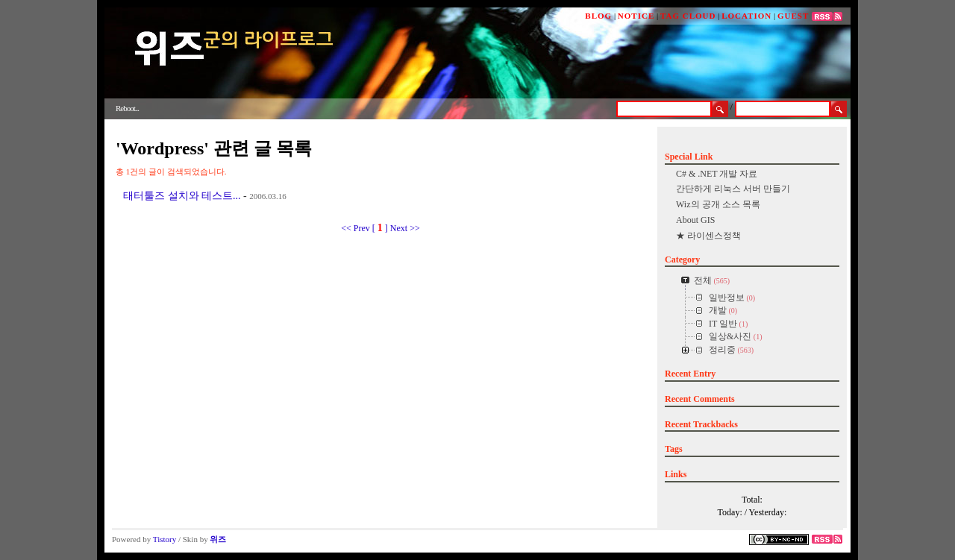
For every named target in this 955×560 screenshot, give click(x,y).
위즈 (218, 539)
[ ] (380, 228)
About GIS (695, 220)
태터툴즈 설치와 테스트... (182, 196)
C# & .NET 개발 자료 (717, 174)
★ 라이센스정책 (708, 236)
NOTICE (636, 16)
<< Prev (357, 228)
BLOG (598, 16)
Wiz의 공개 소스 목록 (718, 204)
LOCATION (746, 16)
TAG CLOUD (688, 16)
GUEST (793, 16)
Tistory (165, 539)
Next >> (405, 228)
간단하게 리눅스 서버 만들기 (733, 189)
